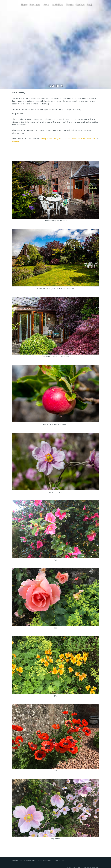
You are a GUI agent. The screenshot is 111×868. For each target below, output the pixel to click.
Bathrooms (91, 138)
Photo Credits (59, 860)
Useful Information (45, 860)
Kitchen (68, 138)
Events (70, 5)
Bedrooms (76, 138)
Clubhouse (16, 141)
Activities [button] (58, 5)
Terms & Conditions (28, 860)
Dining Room (58, 138)
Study (83, 138)
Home (24, 5)
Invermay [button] (35, 5)
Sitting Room (47, 138)
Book (89, 5)
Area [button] (47, 5)
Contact (80, 5)
